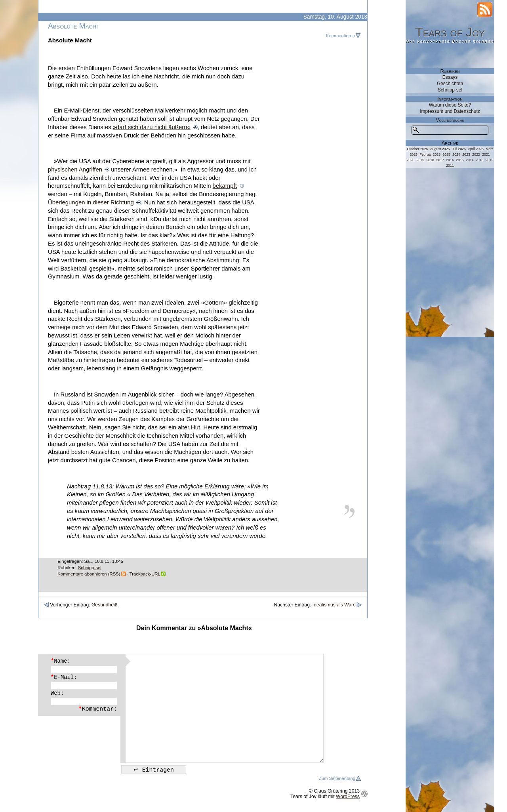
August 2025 (440, 149)
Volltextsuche (450, 120)
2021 (486, 154)
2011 (450, 166)
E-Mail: (64, 677)
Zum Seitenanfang (337, 778)
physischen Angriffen (75, 170)
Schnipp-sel (90, 568)
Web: (57, 693)
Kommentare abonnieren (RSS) (89, 574)
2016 (450, 160)
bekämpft (225, 186)
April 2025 (476, 149)
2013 (480, 160)
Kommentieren (340, 36)
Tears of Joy (450, 32)
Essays (450, 77)
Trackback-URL (145, 574)
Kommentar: (98, 709)
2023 (466, 154)
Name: (61, 661)
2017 (440, 160)
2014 (470, 160)
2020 (411, 160)
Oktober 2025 (417, 149)
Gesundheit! (105, 605)
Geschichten (450, 84)
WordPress (348, 797)
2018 (430, 160)
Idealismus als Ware (334, 605)
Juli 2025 (459, 149)
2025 (446, 154)
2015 (460, 160)
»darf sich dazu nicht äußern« (152, 127)
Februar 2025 (430, 154)
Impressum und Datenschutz (450, 111)
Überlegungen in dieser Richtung (91, 202)
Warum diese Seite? (450, 105)
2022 (476, 154)
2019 (421, 160)
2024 (456, 154)
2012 (490, 160)
